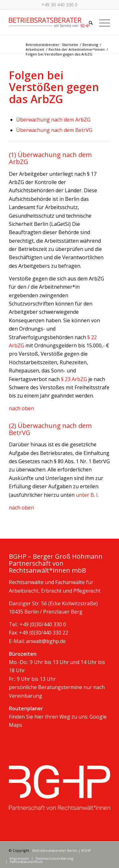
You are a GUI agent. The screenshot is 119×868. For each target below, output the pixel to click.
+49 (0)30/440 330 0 (43, 624)
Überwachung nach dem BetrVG (54, 130)
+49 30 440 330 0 (60, 5)
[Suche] (88, 23)
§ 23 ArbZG (73, 379)
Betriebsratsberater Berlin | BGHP (62, 850)
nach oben (21, 408)
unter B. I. (87, 495)
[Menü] (101, 23)
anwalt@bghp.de (46, 641)
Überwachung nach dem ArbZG (53, 120)
